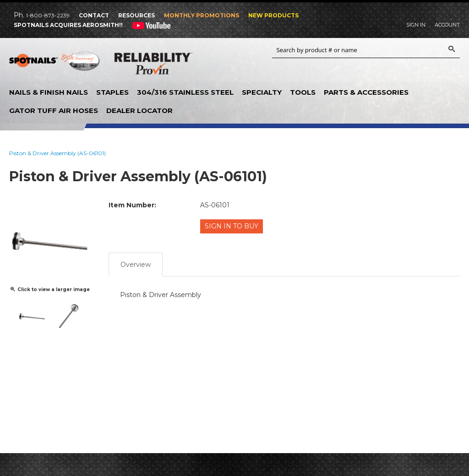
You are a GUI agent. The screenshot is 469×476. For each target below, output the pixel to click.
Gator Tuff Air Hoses (54, 111)
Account (447, 25)
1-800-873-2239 (48, 15)
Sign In (416, 25)
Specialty (262, 92)
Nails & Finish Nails (49, 92)
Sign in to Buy (232, 226)
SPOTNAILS (55, 64)
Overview (136, 263)
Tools (303, 92)
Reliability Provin (153, 65)
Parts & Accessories (366, 92)
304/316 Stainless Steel (185, 92)
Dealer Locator (139, 111)
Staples (112, 92)
